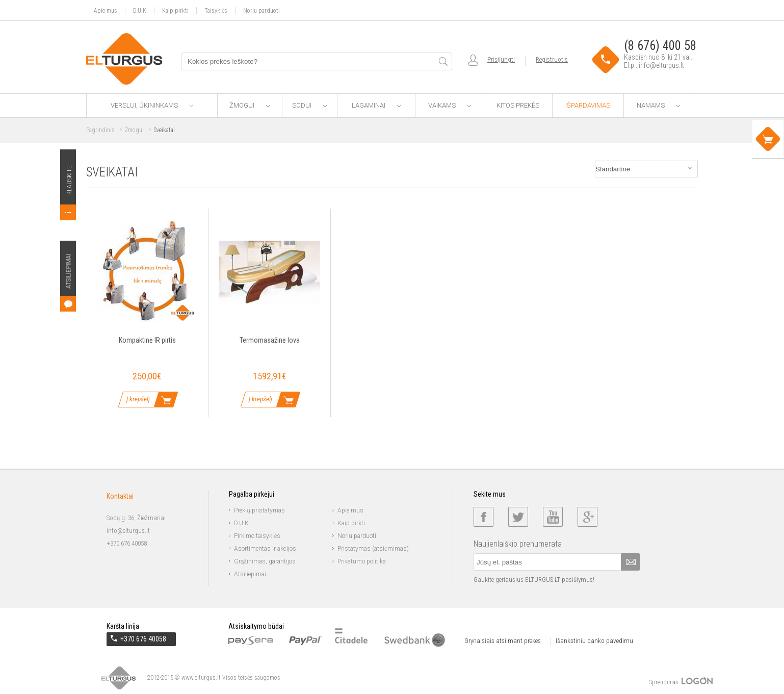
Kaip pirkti (175, 10)
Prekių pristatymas (259, 510)
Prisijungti (501, 59)
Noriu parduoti (262, 10)
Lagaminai (376, 105)
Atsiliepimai (250, 574)
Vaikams (450, 105)
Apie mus (106, 10)
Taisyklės (216, 10)
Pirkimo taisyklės (257, 536)
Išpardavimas (588, 105)
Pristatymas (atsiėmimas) (373, 549)
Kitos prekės (518, 105)
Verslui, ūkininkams (152, 105)
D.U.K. (242, 523)
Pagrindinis (100, 130)
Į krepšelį (138, 399)
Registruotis (552, 59)
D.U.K (140, 10)
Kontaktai (120, 496)
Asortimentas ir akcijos (265, 549)
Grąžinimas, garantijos (265, 561)
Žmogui (250, 105)
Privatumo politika (362, 561)
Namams (658, 105)
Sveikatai (164, 130)
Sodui (309, 105)
